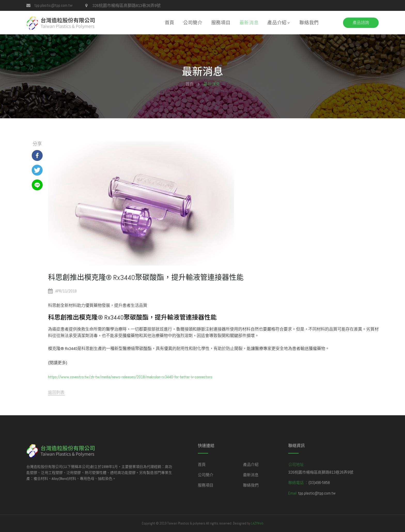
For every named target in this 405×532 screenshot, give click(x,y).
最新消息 (249, 23)
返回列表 (56, 392)
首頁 (170, 23)
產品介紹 (277, 23)
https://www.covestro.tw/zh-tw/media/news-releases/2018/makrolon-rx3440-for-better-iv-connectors (130, 377)
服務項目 (221, 23)
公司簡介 (193, 23)
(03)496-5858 (319, 483)
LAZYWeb (257, 523)
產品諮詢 (361, 23)
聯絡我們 (309, 23)
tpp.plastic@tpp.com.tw (53, 5)
